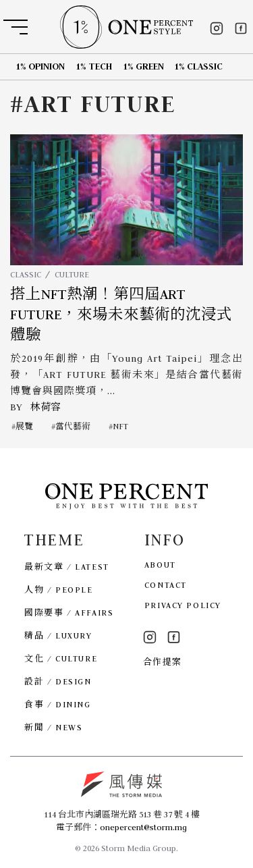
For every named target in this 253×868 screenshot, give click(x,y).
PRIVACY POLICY (183, 605)
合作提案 (163, 662)
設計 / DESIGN (58, 681)
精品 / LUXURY (58, 635)
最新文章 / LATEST (66, 567)
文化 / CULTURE (61, 658)
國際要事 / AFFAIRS (69, 613)
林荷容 (46, 407)
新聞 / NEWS (53, 727)
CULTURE (72, 274)
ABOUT (160, 565)
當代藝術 (73, 426)
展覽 (24, 426)
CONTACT (166, 585)
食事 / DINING (57, 704)
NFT (120, 426)
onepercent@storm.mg (143, 827)
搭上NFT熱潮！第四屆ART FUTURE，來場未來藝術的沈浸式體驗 (121, 315)
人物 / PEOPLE (58, 590)
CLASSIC (26, 274)
